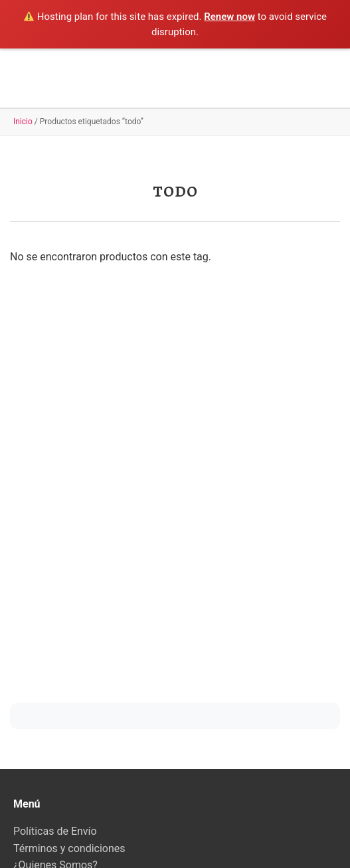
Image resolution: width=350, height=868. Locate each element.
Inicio (23, 122)
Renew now (229, 17)
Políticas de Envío (55, 831)
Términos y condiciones (69, 848)
